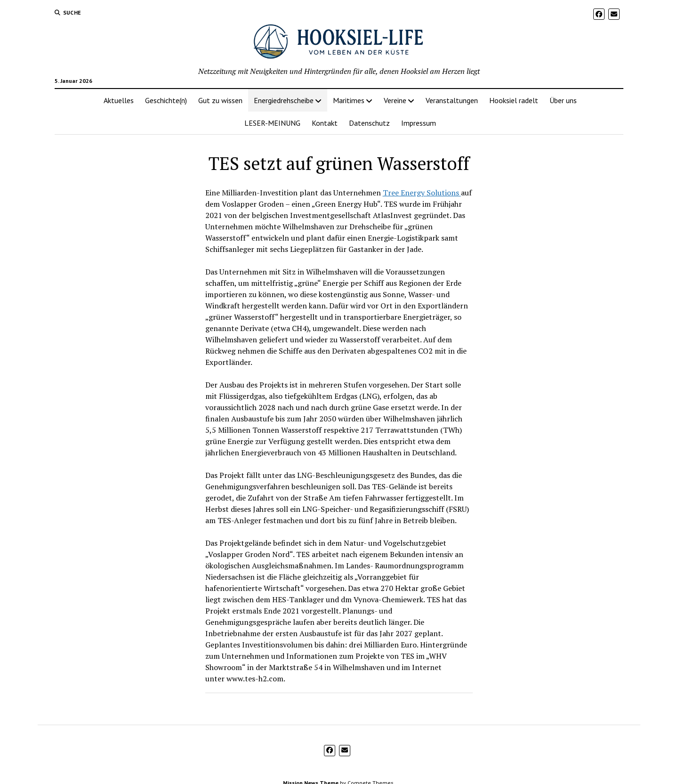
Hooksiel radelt (514, 100)
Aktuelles (119, 100)
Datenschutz (369, 123)
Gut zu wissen (220, 100)
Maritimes (349, 100)
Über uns (563, 100)
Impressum (419, 123)
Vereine (395, 100)
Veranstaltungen (452, 100)
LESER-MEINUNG (272, 123)
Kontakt (325, 123)
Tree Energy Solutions (422, 193)
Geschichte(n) (166, 100)
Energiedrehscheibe (284, 100)
